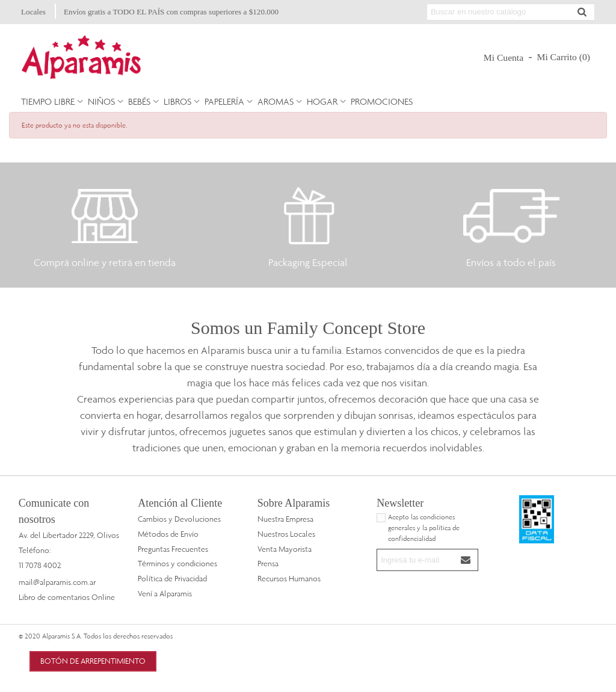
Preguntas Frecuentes (173, 549)
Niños (101, 101)
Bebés (139, 101)
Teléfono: (35, 550)
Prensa (268, 563)
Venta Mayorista (285, 549)
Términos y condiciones (177, 563)
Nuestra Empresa (285, 519)
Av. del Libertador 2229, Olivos (69, 535)
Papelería (224, 101)
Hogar (322, 101)
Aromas (276, 101)
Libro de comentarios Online (67, 597)
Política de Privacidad (172, 578)
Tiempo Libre (48, 101)
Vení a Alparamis (165, 593)
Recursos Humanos (289, 578)
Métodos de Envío (168, 534)
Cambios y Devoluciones (179, 519)
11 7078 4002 (40, 565)
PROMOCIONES (382, 101)
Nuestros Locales (286, 534)
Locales (33, 12)
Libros (177, 101)
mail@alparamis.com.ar (57, 582)
